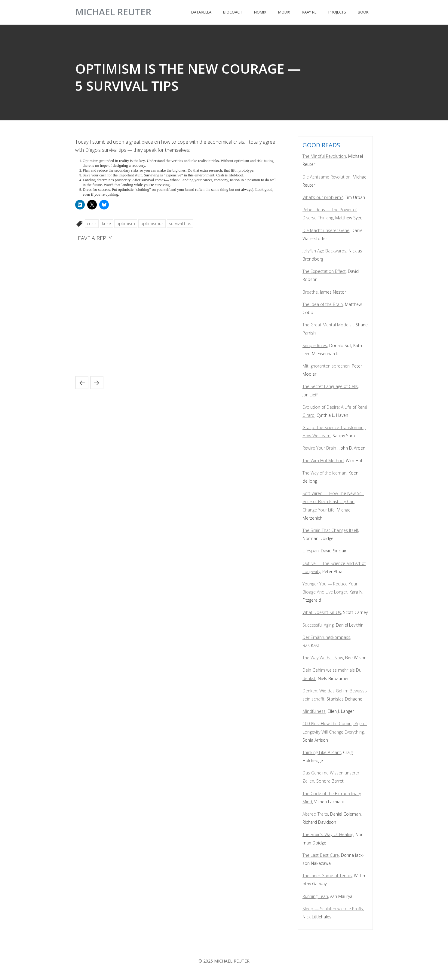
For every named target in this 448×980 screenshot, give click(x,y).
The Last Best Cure (321, 855)
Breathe (310, 292)
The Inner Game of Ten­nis (327, 876)
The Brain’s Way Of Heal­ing (328, 834)
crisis (92, 223)
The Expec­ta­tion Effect (324, 271)
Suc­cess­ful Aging (318, 625)
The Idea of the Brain (323, 304)
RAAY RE (309, 12)
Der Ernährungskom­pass (326, 637)
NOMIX (260, 12)
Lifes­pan (311, 551)
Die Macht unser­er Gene (326, 230)
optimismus (152, 223)
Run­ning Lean (315, 896)
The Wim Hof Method (323, 461)
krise (106, 223)
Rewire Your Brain (320, 448)
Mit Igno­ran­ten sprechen (326, 366)
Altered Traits (315, 814)
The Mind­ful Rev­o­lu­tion (324, 156)
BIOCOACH (233, 12)
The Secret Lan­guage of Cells (330, 386)
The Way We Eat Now (323, 658)
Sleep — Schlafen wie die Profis (333, 909)
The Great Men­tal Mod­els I (328, 325)
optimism (126, 223)
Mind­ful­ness (314, 711)
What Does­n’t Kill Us (322, 612)
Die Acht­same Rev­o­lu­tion (327, 177)
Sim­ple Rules (315, 345)
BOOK (363, 12)
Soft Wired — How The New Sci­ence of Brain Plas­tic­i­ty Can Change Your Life (333, 501)
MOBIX (284, 12)
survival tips (180, 223)
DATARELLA (201, 12)
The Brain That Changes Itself (330, 530)
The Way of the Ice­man (324, 473)
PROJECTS (337, 12)
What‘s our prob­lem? (323, 197)
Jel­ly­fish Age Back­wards (324, 251)
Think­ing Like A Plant (322, 752)
